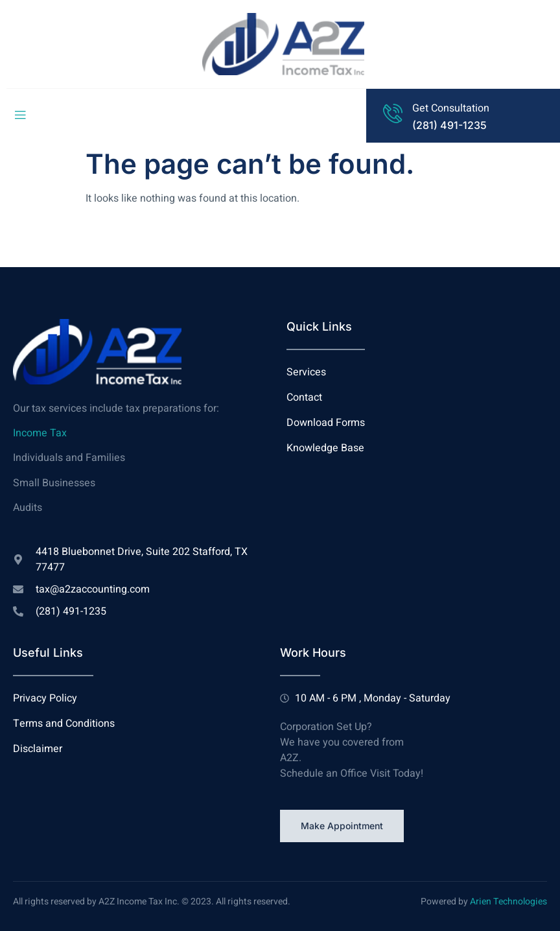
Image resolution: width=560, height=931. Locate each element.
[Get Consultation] (393, 113)
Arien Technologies (508, 902)
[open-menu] (20, 115)
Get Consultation (451, 108)
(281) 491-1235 (449, 125)
